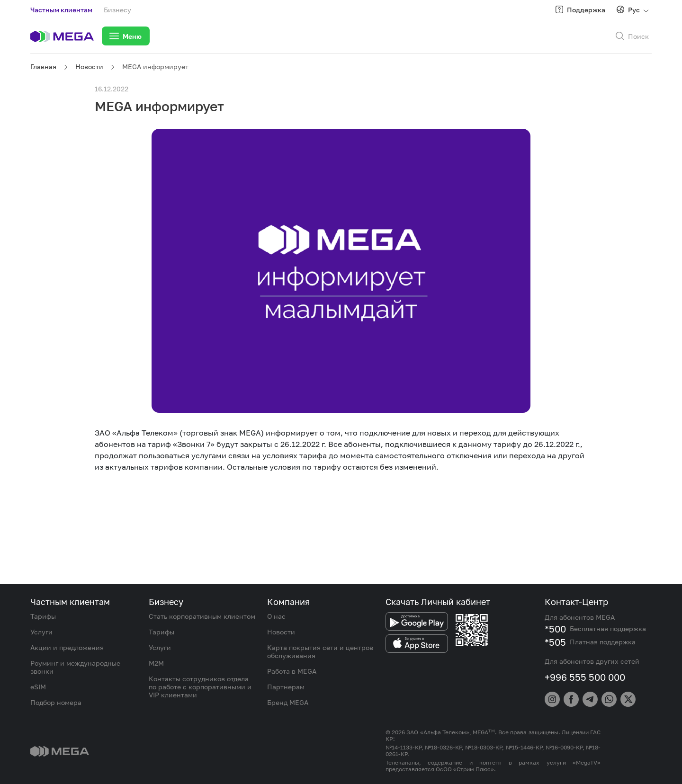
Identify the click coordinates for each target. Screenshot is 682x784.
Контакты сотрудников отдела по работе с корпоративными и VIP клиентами (200, 687)
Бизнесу (117, 10)
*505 (555, 642)
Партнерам (286, 687)
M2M (156, 663)
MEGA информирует (155, 67)
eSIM (38, 687)
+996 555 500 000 (585, 677)
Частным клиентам (61, 10)
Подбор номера (56, 702)
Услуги (41, 632)
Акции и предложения (67, 647)
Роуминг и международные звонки (75, 667)
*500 (555, 629)
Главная (43, 67)
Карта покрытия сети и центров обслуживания (320, 651)
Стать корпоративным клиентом (202, 616)
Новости (89, 67)
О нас (276, 616)
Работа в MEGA (292, 671)
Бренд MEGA (288, 702)
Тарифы (43, 616)
